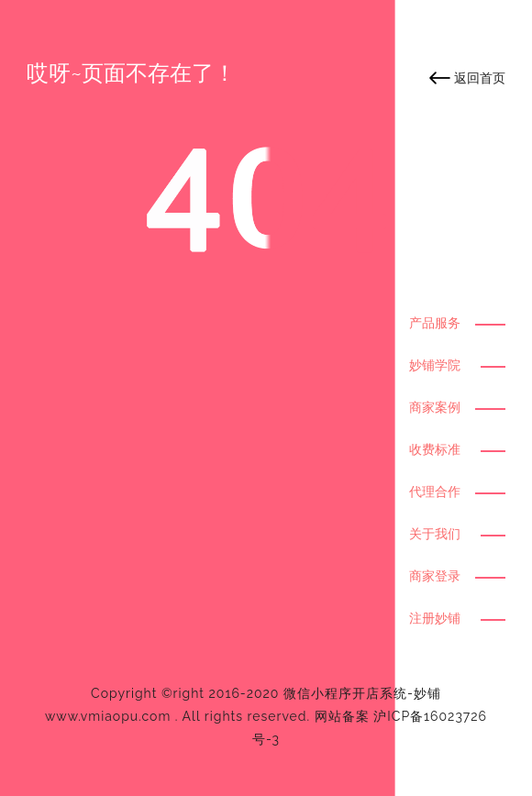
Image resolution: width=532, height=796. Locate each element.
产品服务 (435, 323)
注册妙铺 (435, 618)
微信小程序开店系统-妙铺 (362, 693)
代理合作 (435, 492)
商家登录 (435, 576)
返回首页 (480, 78)
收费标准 (435, 449)
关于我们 (435, 534)
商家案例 (435, 407)
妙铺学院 (435, 365)
